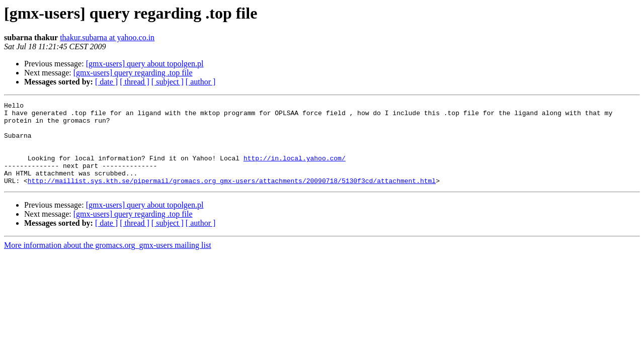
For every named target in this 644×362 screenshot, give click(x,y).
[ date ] (106, 82)
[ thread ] (135, 82)
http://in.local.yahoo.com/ (295, 170)
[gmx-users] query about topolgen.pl (145, 64)
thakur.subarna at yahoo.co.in (107, 37)
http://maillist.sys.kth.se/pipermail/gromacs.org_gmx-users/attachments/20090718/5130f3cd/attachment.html (232, 197)
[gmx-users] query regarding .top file (133, 73)
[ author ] (201, 82)
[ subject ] (168, 82)
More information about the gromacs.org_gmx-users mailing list (108, 262)
